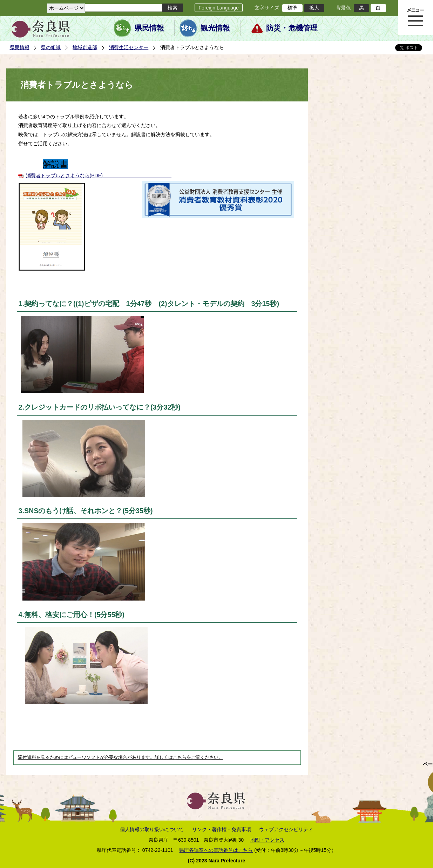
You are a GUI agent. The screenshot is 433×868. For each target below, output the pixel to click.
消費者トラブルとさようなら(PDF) (65, 175)
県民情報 (149, 28)
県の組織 (51, 47)
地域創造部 (85, 47)
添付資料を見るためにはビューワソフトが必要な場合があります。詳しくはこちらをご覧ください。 (120, 757)
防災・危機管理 (292, 28)
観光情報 (215, 28)
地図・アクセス (267, 840)
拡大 (314, 8)
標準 (292, 8)
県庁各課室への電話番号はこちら (216, 850)
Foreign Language (218, 8)
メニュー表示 (415, 18)
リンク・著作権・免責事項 (222, 829)
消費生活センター (129, 47)
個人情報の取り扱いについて (152, 829)
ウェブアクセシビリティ (286, 829)
